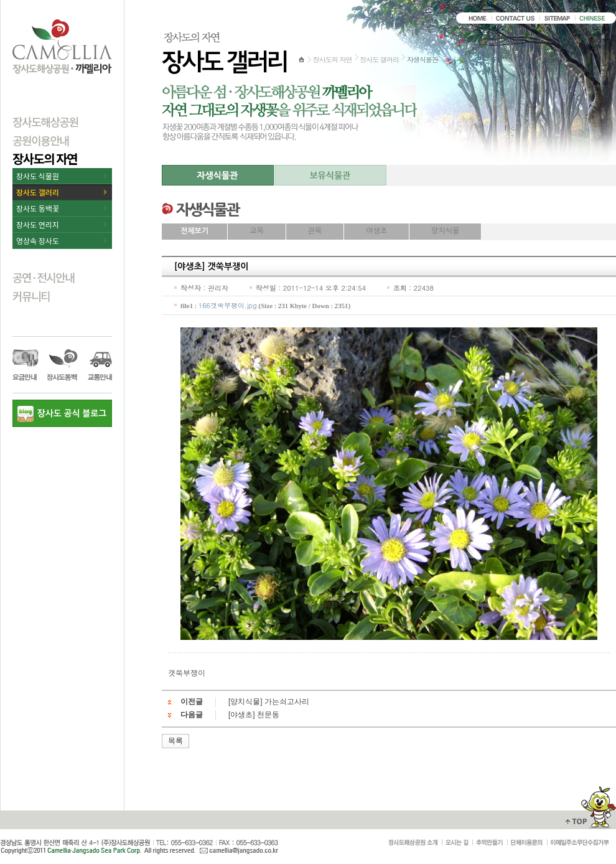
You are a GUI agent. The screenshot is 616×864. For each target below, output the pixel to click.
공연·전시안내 (44, 277)
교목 (257, 231)
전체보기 (194, 231)
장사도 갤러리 (38, 192)
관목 (315, 231)
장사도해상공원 (45, 121)
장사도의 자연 (45, 158)
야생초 (376, 231)
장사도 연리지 (38, 224)
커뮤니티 (31, 296)
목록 (175, 741)
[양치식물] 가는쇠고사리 (269, 702)
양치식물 (445, 231)
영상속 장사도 (38, 241)
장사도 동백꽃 (38, 208)
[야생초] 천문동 (254, 715)
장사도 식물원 (38, 176)
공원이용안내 (41, 140)
